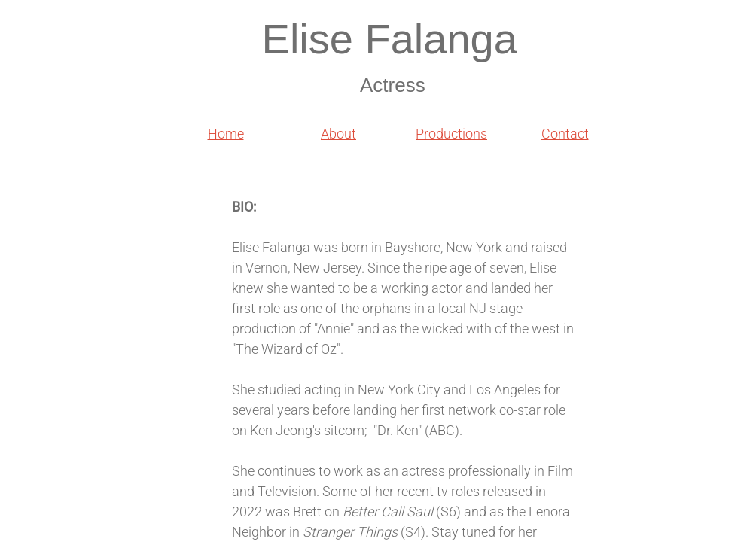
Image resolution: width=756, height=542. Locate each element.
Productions (451, 134)
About (338, 134)
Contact (565, 134)
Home (226, 134)
